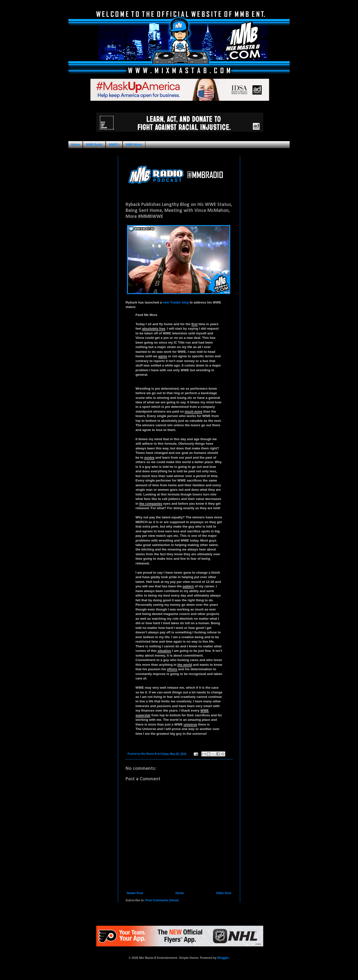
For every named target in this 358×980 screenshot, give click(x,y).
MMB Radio (94, 145)
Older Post (224, 893)
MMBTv (114, 145)
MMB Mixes (134, 145)
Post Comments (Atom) (162, 900)
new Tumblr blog (176, 302)
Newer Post (135, 893)
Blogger (223, 958)
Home (75, 145)
